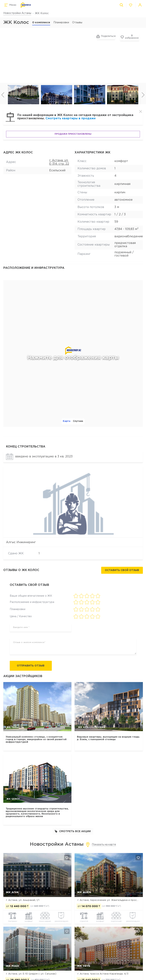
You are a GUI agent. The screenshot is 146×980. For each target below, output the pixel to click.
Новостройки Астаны (17, 13)
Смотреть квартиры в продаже (71, 118)
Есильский (57, 171)
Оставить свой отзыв (122, 570)
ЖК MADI (12, 966)
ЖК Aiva (12, 892)
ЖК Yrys (84, 966)
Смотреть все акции (73, 831)
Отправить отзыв (32, 666)
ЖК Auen (84, 892)
